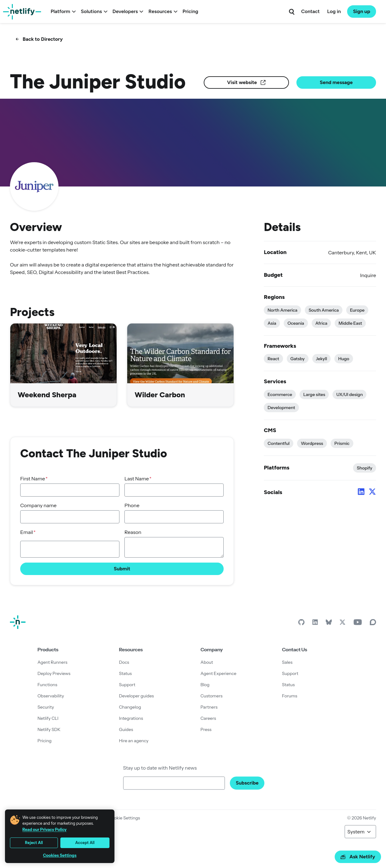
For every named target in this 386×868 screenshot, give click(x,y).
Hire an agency (134, 741)
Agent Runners (53, 662)
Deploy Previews (54, 673)
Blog (205, 685)
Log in (334, 11)
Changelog (130, 707)
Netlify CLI (48, 718)
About (207, 662)
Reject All (34, 843)
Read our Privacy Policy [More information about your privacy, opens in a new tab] (44, 829)
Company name (38, 505)
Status (126, 673)
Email (27, 532)
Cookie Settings (124, 818)
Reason (133, 532)
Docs (124, 662)
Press (206, 729)
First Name (33, 479)
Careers (208, 718)
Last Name (137, 479)
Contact (310, 11)
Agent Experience (219, 673)
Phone (132, 505)
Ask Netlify (358, 857)
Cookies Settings (60, 855)
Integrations (131, 718)
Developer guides (137, 696)
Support (127, 685)
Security (46, 707)
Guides (126, 729)
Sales (287, 662)
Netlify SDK (49, 729)
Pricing (191, 11)
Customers (212, 696)
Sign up (362, 11)
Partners (209, 707)
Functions (48, 685)
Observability (51, 696)
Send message (336, 82)
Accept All (85, 843)
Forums (290, 696)
